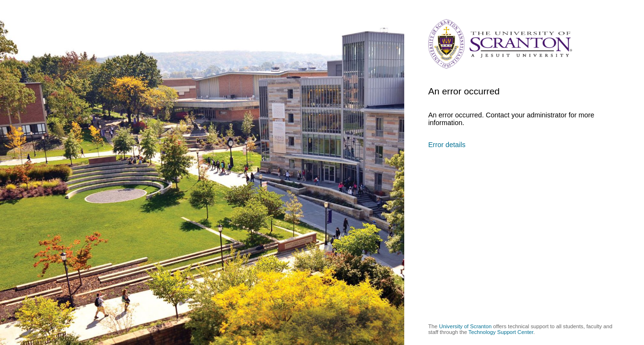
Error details (447, 145)
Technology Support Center (501, 332)
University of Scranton (465, 326)
